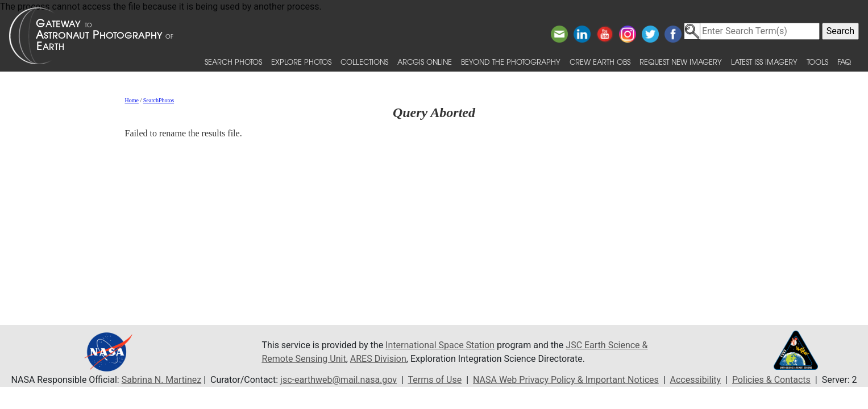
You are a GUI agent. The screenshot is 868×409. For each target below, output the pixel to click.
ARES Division (378, 359)
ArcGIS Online (425, 62)
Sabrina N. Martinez (161, 380)
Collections (364, 62)
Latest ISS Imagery (764, 62)
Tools (817, 62)
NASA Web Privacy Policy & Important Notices (566, 380)
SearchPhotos (159, 100)
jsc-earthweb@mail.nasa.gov (339, 380)
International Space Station (440, 345)
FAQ (844, 62)
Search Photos (233, 62)
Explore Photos (301, 62)
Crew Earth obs (600, 62)
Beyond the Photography (511, 62)
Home (131, 100)
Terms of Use (435, 380)
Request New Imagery (681, 62)
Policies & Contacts (771, 380)
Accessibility (696, 380)
